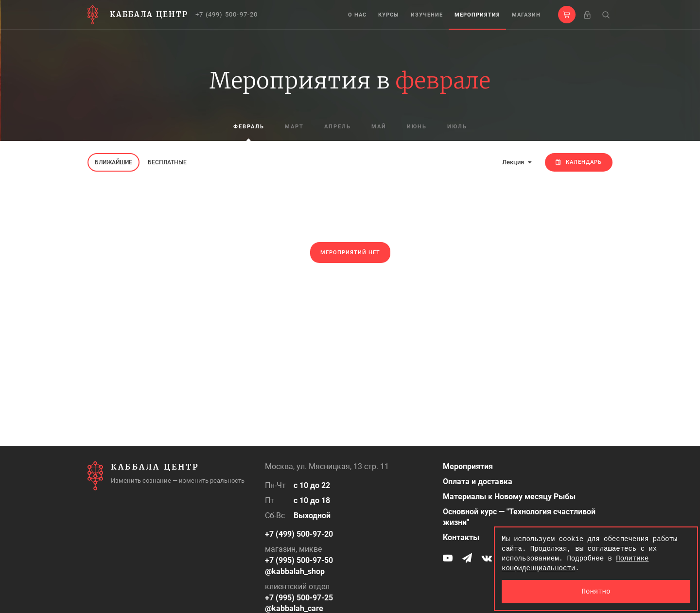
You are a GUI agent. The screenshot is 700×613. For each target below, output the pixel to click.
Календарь (579, 162)
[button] (567, 15)
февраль (249, 127)
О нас (357, 15)
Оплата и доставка (478, 482)
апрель (338, 127)
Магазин (526, 15)
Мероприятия (477, 15)
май (379, 127)
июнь (417, 127)
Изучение (427, 15)
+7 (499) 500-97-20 (227, 14)
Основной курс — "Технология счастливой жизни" (519, 517)
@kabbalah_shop (295, 571)
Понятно (596, 591)
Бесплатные (167, 162)
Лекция (517, 162)
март (294, 127)
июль (457, 127)
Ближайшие (114, 162)
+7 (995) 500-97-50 (299, 560)
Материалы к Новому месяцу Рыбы (509, 497)
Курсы (389, 15)
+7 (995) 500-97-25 (299, 598)
